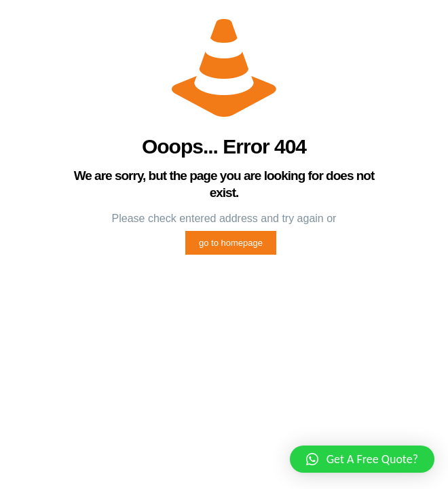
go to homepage (231, 243)
